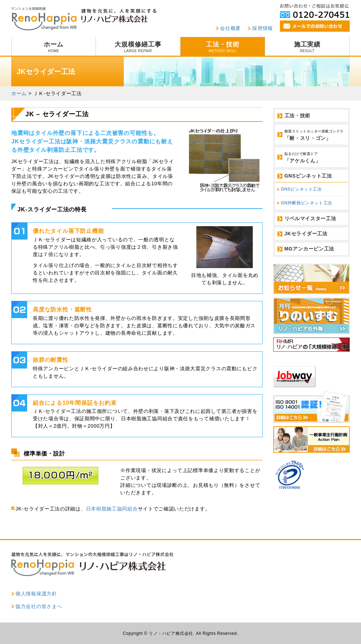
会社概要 (230, 28)
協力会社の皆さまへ (39, 606)
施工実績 (307, 47)
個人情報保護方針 (36, 594)
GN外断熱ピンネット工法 (307, 203)
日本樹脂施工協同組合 (112, 509)
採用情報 (262, 28)
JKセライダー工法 (306, 234)
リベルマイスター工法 (310, 218)
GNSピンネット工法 (308, 176)
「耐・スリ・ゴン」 (315, 135)
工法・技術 (223, 47)
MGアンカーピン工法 (310, 249)
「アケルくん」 (315, 157)
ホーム (54, 47)
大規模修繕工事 (138, 47)
